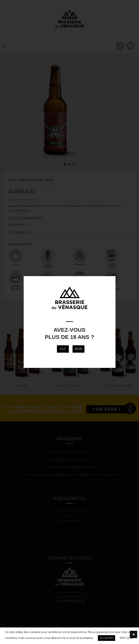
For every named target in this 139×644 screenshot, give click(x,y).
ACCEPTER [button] (106, 638)
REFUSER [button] (127, 638)
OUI (63, 349)
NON (78, 349)
